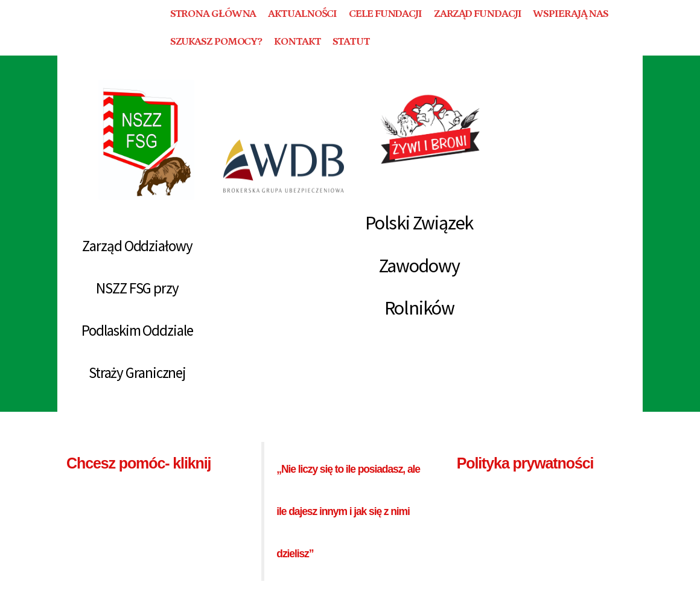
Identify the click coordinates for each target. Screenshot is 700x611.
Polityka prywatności (525, 463)
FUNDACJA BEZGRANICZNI (106, 27)
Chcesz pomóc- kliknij (138, 463)
